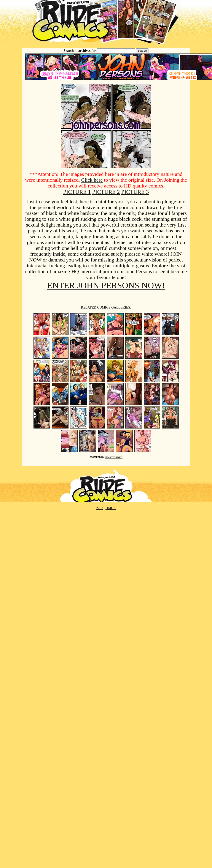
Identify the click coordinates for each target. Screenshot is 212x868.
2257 (100, 508)
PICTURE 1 (77, 192)
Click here (92, 180)
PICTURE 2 (106, 192)
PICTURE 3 (135, 192)
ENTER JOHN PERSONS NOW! (106, 285)
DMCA (111, 508)
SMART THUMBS (114, 457)
